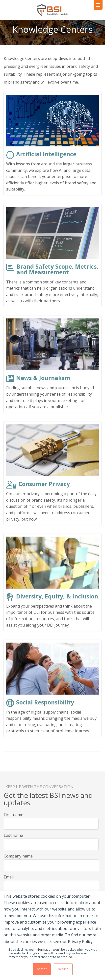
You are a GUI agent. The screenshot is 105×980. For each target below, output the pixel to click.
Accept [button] (42, 969)
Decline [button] (63, 969)
